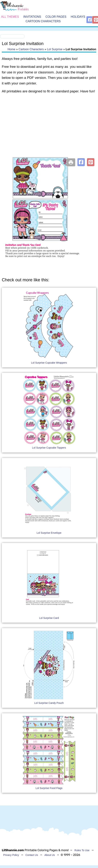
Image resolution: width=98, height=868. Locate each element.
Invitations (32, 17)
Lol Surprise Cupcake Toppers (49, 448)
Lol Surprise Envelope (49, 533)
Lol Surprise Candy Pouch (49, 703)
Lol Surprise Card (49, 618)
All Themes (10, 17)
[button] (81, 162)
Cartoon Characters (43, 21)
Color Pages (56, 17)
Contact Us (32, 855)
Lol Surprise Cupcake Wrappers (49, 363)
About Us (50, 855)
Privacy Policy (11, 855)
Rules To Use (82, 850)
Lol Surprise (55, 49)
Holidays (78, 17)
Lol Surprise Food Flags (49, 788)
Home (11, 49)
